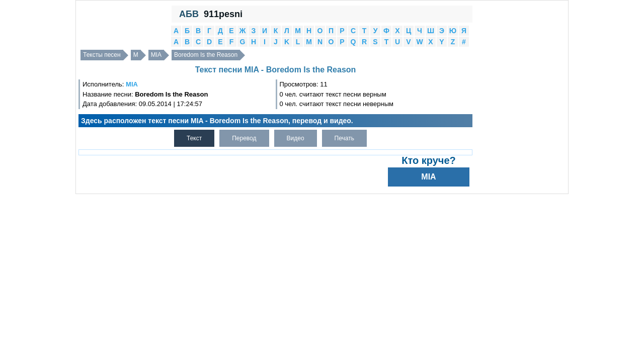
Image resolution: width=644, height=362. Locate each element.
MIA (156, 55)
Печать (344, 138)
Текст (194, 138)
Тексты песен (102, 55)
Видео (296, 138)
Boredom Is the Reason (206, 55)
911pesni (223, 14)
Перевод (244, 138)
